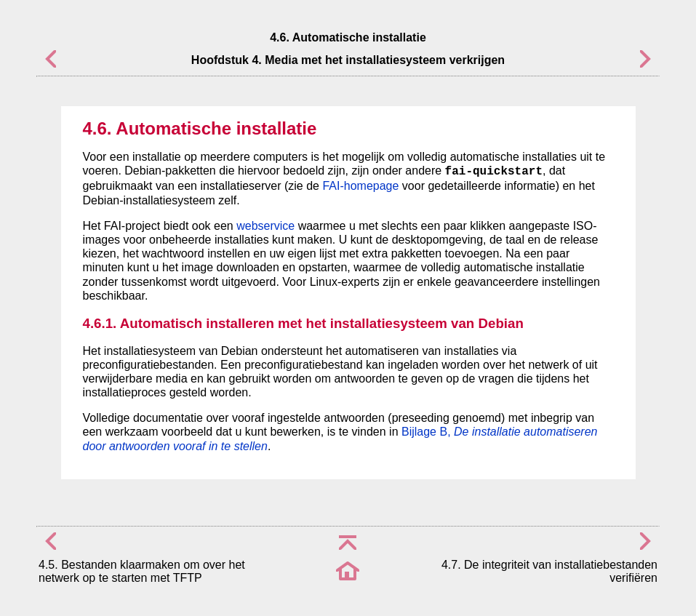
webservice (265, 226)
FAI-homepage (360, 186)
